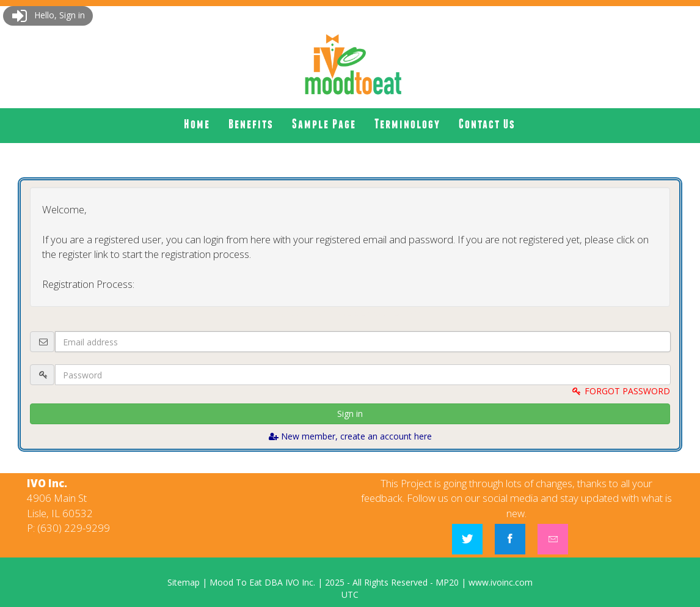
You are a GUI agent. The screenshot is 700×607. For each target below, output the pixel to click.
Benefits (251, 124)
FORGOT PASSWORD (621, 391)
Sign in (350, 414)
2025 (335, 582)
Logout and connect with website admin (350, 313)
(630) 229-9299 (74, 528)
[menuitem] (197, 124)
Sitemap (184, 582)
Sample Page (324, 124)
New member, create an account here (350, 436)
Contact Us (487, 124)
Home (197, 124)
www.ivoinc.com (501, 582)
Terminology (407, 124)
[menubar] (350, 124)
